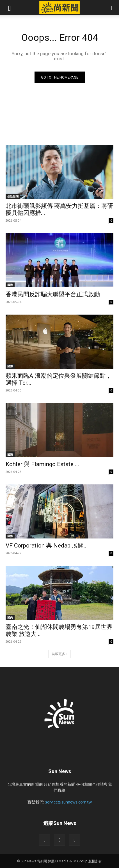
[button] (10, 8)
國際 (10, 285)
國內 (10, 617)
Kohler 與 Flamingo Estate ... (42, 464)
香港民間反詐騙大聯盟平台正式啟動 (53, 294)
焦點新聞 (13, 196)
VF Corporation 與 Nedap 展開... (47, 546)
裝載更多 (60, 654)
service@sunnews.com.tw (68, 802)
